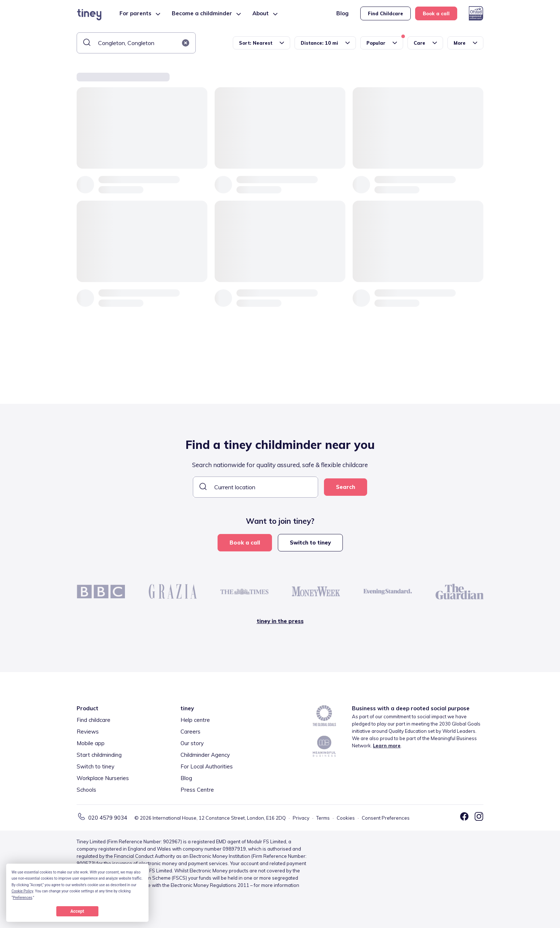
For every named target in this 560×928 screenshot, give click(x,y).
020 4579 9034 (108, 818)
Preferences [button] (22, 898)
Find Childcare (385, 13)
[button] (186, 43)
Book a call (436, 13)
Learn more (387, 746)
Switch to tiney (310, 543)
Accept (77, 911)
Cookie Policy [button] (22, 891)
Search (346, 487)
